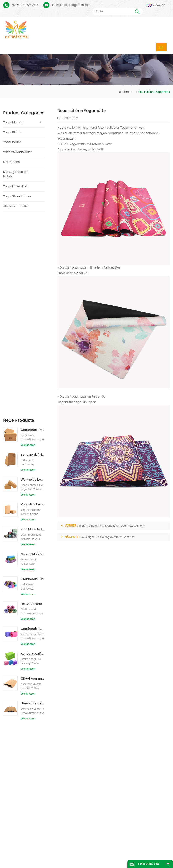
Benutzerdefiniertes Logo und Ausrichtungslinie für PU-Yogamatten (31, 726)
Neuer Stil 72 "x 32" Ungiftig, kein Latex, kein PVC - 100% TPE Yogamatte (33, 356)
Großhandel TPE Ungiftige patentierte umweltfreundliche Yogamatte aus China (33, 381)
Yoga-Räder (12, 142)
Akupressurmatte (16, 206)
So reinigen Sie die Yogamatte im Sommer (107, 537)
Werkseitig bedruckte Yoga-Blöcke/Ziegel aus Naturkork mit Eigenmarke (33, 281)
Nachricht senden (55, 669)
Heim (124, 92)
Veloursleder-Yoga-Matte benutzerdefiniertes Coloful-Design (31, 700)
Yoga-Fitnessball (15, 186)
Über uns (93, 849)
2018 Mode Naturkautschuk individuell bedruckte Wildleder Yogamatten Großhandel (33, 331)
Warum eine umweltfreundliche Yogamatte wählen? (112, 526)
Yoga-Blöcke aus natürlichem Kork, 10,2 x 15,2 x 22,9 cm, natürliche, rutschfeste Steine (33, 306)
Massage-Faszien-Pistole (17, 174)
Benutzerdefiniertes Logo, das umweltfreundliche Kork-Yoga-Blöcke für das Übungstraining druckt (33, 256)
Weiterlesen (28, 247)
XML (148, 856)
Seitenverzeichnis (111, 856)
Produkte (59, 849)
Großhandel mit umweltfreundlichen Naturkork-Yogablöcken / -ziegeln (33, 231)
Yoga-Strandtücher (17, 196)
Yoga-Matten (13, 122)
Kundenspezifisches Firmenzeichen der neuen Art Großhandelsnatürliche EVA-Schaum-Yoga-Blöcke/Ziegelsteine (33, 455)
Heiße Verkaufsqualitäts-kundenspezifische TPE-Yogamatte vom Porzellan (33, 405)
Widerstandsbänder (17, 152)
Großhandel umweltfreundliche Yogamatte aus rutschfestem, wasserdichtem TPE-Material (33, 430)
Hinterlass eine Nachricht (149, 865)
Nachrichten (33, 856)
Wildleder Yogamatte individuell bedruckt (31, 713)
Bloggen (71, 856)
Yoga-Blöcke (12, 132)
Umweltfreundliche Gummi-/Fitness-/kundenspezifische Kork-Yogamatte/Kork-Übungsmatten (33, 505)
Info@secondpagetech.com (71, 5)
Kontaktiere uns (134, 849)
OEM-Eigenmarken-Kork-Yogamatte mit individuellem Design (33, 480)
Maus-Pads (11, 162)
